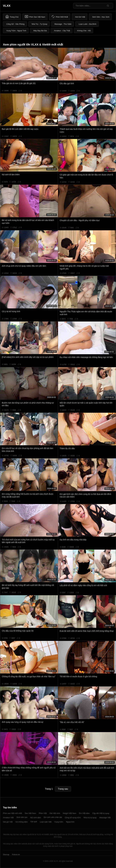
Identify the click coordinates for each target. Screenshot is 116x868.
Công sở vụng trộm (73, 818)
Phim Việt (43, 813)
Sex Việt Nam (30, 813)
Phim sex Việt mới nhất (12, 813)
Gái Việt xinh (55, 813)
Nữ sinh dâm (36, 818)
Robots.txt (16, 855)
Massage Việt (105, 818)
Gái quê (34, 822)
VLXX (7, 6)
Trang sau (63, 789)
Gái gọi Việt (8, 822)
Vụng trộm (59, 822)
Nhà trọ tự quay (90, 818)
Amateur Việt (8, 818)
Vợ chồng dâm (22, 822)
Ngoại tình (70, 822)
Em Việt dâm (84, 813)
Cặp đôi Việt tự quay (101, 813)
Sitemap (6, 855)
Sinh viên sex (22, 817)
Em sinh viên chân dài (53, 817)
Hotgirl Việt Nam (69, 813)
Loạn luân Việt (46, 822)
